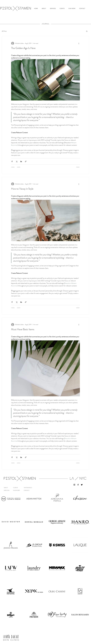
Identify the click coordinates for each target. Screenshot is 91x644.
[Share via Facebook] (12, 161)
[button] (87, 31)
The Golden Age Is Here (23, 48)
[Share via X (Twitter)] (17, 161)
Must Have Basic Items (23, 329)
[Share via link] (26, 161)
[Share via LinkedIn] (21, 161)
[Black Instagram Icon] (74, 485)
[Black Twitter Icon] (82, 485)
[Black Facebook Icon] (78, 485)
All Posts (4, 31)
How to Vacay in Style (22, 189)
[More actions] (79, 43)
